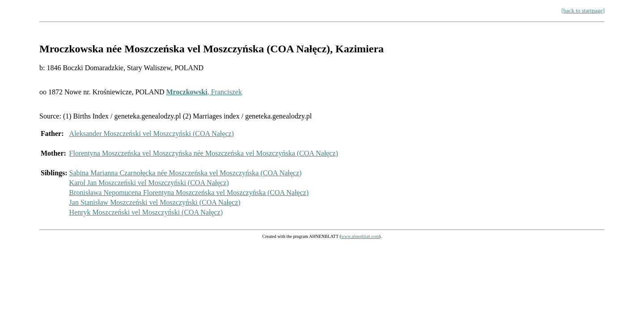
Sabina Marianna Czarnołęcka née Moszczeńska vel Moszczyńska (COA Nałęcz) (186, 173)
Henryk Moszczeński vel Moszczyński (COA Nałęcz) (146, 212)
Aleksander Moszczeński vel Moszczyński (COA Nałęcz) (152, 133)
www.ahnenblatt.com (360, 236)
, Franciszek (204, 92)
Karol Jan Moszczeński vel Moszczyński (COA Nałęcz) (149, 183)
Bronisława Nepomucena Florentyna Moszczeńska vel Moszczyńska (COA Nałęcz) (189, 193)
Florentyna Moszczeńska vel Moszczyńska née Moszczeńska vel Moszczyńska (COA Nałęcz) (204, 153)
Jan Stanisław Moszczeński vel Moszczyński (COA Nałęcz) (155, 202)
